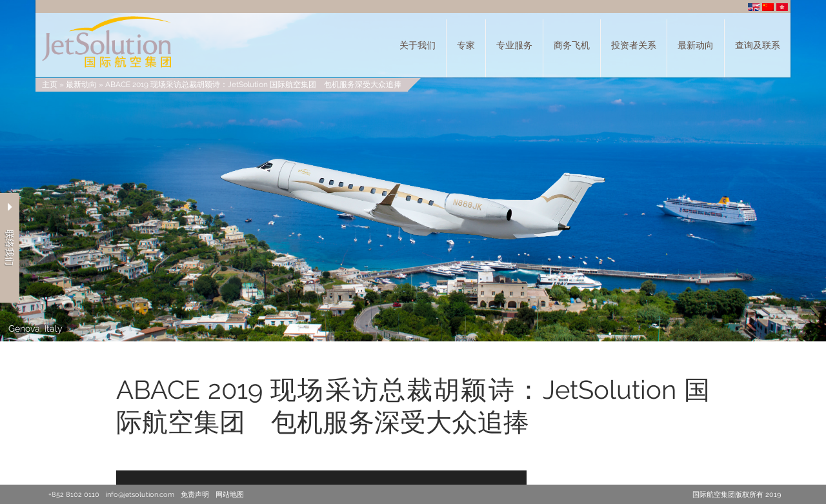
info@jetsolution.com (140, 495)
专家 (466, 45)
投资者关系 (634, 45)
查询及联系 (758, 45)
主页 (50, 85)
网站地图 (230, 495)
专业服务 (514, 45)
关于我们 (418, 45)
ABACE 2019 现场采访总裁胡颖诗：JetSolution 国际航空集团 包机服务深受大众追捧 (253, 85)
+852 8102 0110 (74, 495)
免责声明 (195, 495)
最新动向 (696, 45)
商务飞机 (572, 45)
